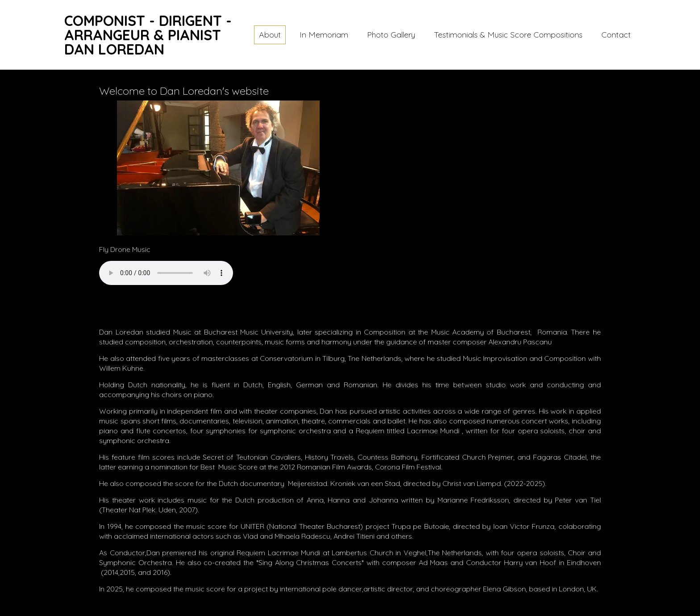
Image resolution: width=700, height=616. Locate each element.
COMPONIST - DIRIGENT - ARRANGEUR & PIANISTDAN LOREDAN (148, 35)
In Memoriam (324, 35)
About (270, 35)
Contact (616, 35)
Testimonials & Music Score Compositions (508, 35)
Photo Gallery (391, 35)
